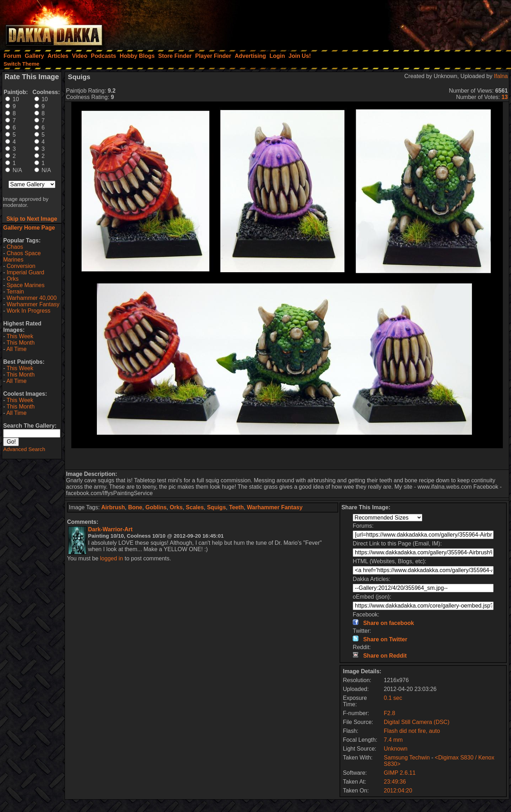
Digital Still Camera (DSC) (417, 722)
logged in (112, 558)
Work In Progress (29, 311)
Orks (13, 279)
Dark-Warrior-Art (110, 529)
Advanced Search (24, 449)
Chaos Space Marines (22, 256)
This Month (20, 343)
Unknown (396, 749)
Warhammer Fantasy (33, 304)
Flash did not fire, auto (412, 731)
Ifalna (501, 76)
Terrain (15, 292)
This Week (20, 336)
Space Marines (26, 285)
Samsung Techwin (407, 758)
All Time (17, 349)
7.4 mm (393, 740)
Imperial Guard (26, 272)
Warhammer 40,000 (32, 298)
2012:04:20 (398, 791)
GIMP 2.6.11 (400, 773)
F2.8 (390, 713)
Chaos (15, 247)
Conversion (21, 266)
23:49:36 (395, 782)
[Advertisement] (416, 23)
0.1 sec (393, 698)
